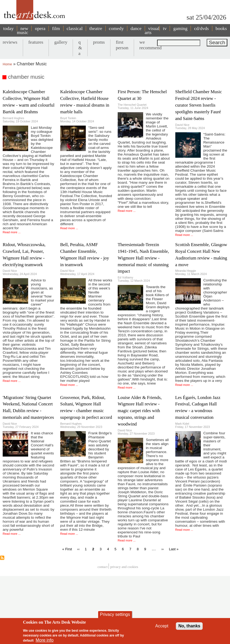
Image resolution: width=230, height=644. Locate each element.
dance (136, 28)
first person (122, 45)
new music (23, 30)
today (8, 28)
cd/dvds (201, 28)
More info (45, 640)
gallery (61, 42)
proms (99, 42)
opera (40, 28)
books (221, 28)
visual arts (152, 30)
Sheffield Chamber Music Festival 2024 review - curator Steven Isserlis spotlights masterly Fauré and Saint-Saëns (199, 105)
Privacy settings (115, 614)
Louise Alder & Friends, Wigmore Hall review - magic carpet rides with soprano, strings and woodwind (140, 411)
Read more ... (12, 232)
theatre (96, 28)
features (36, 42)
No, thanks (189, 626)
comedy (116, 28)
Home (7, 64)
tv (165, 28)
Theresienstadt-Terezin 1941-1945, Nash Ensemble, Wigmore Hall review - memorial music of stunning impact (143, 258)
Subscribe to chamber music (2, 558)
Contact (103, 567)
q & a (80, 48)
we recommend (151, 45)
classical (75, 28)
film (56, 28)
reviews (10, 42)
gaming (180, 28)
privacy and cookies (124, 567)
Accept (162, 626)
